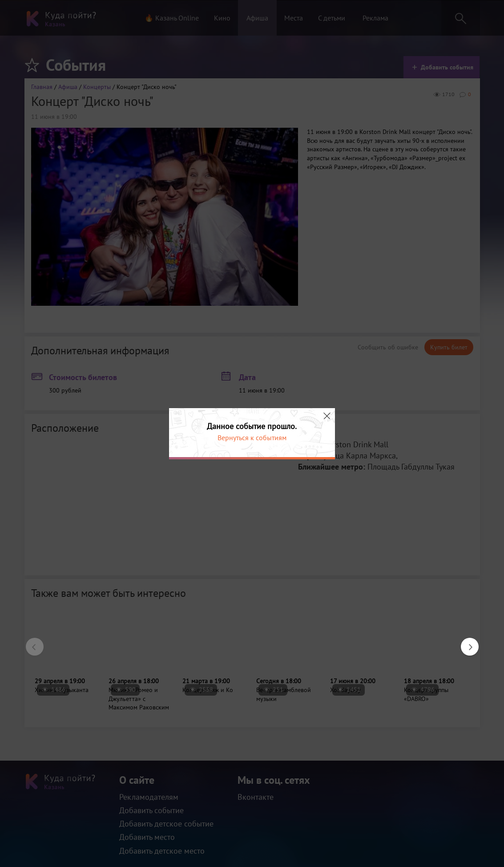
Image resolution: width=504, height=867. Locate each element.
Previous (30, 642)
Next (465, 642)
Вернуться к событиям (252, 438)
